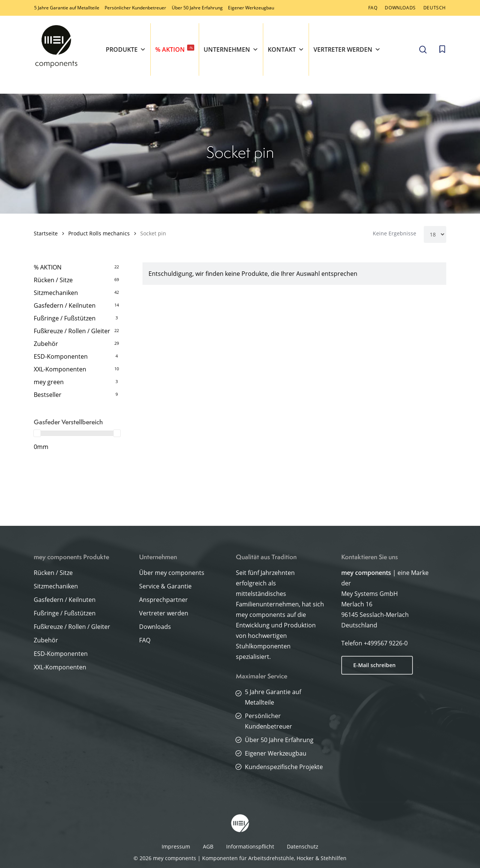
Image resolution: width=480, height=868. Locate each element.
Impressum (176, 846)
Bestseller (48, 395)
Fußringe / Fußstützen (65, 318)
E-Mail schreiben (374, 665)
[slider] (37, 433)
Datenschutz (303, 846)
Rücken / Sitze (53, 280)
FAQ (145, 640)
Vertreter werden (347, 49)
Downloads (155, 627)
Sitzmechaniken (56, 293)
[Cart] (442, 49)
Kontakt (286, 49)
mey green (49, 382)
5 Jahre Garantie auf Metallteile (67, 8)
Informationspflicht (250, 846)
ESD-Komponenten (61, 356)
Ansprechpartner (163, 600)
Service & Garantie (165, 586)
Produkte (126, 49)
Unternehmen (231, 49)
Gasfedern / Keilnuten (65, 305)
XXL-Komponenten (60, 369)
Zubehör (46, 344)
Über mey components (172, 573)
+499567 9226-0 (386, 643)
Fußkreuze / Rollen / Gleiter (72, 331)
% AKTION (175, 49)
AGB (208, 846)
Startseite (46, 233)
